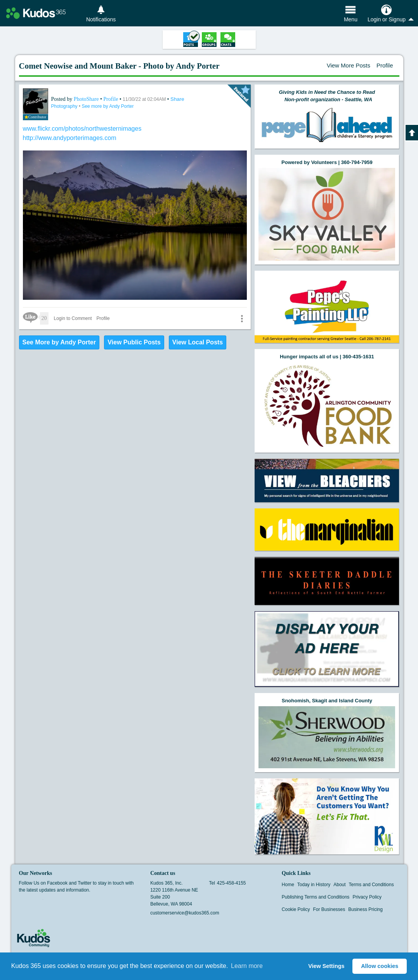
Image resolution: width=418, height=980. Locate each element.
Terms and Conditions (371, 885)
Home (288, 885)
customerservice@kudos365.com (185, 913)
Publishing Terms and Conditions (316, 897)
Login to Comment (73, 318)
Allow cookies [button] (380, 966)
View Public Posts (134, 342)
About (339, 885)
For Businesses (329, 909)
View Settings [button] (326, 966)
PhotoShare (87, 99)
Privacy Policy (367, 897)
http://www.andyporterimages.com (70, 138)
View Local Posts (198, 342)
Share (177, 99)
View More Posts (349, 65)
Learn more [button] (247, 966)
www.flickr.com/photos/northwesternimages (82, 129)
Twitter (38, 902)
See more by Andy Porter (108, 106)
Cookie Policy (296, 909)
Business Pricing (365, 909)
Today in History (314, 885)
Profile (385, 65)
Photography (65, 106)
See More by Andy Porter (59, 342)
